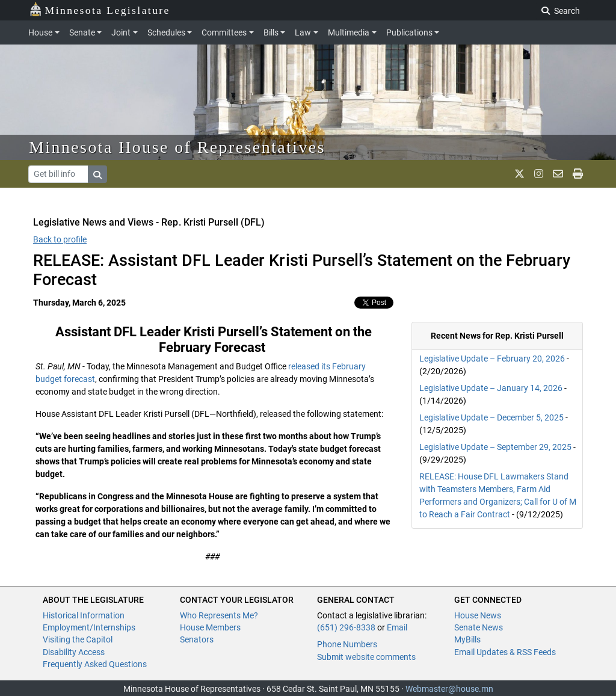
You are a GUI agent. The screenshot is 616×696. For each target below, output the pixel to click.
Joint (121, 32)
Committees (224, 32)
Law (303, 32)
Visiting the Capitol (78, 639)
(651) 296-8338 (346, 627)
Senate (82, 32)
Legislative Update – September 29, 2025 (495, 447)
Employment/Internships (89, 627)
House (40, 32)
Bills (271, 32)
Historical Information (84, 615)
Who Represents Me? (219, 615)
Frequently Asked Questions (95, 664)
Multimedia (349, 32)
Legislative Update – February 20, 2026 (492, 359)
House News (478, 615)
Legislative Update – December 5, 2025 (491, 417)
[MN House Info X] (519, 174)
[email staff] (558, 174)
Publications (409, 32)
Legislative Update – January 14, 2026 (491, 388)
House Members (210, 627)
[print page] (578, 174)
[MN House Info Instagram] (539, 174)
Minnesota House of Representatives (177, 147)
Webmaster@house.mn (449, 689)
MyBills (467, 639)
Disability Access (74, 652)
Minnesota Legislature (100, 9)
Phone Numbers (347, 644)
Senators (197, 639)
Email (397, 627)
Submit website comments (366, 657)
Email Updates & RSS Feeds (505, 652)
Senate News (479, 627)
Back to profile (60, 239)
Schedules (166, 32)
